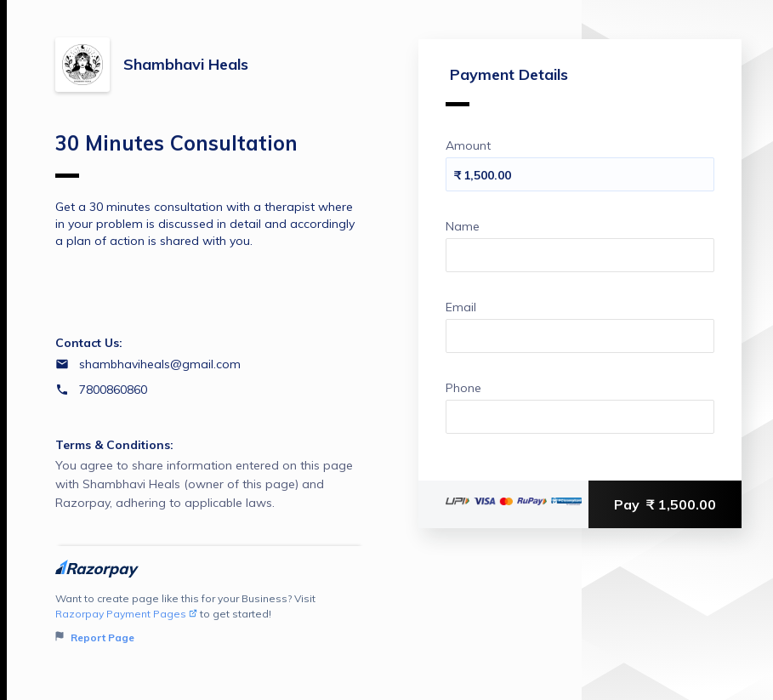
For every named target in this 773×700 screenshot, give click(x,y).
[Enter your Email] (580, 336)
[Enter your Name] (580, 255)
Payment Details (507, 85)
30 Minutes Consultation (176, 154)
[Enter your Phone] (580, 417)
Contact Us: (89, 343)
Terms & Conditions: (114, 445)
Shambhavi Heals (186, 64)
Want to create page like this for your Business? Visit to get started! (210, 619)
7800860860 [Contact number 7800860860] (113, 390)
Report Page (95, 637)
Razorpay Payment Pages (126, 614)
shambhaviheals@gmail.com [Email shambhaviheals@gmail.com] (160, 364)
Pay (665, 504)
